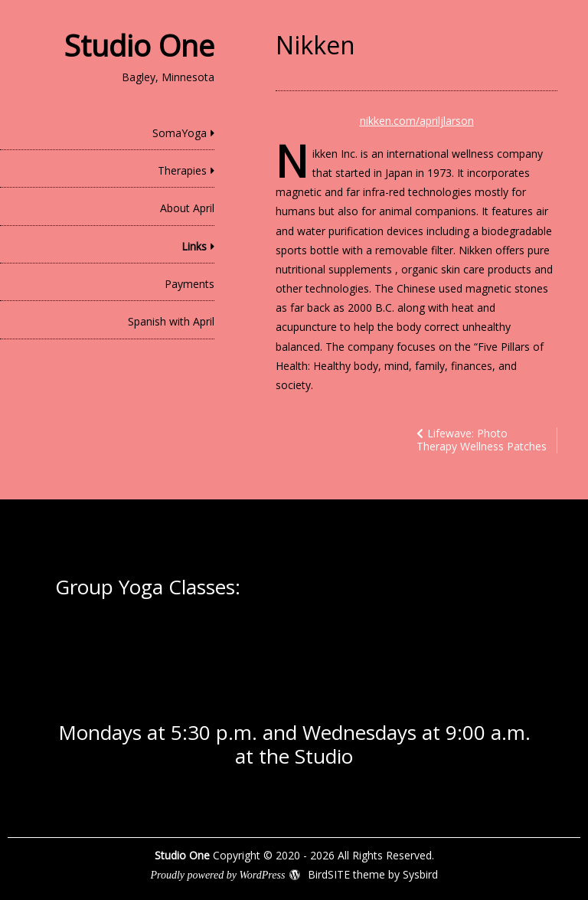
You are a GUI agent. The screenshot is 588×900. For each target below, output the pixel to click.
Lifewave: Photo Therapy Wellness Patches (482, 440)
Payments (189, 284)
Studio (324, 756)
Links (194, 246)
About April (187, 208)
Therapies (182, 170)
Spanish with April (171, 321)
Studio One (139, 45)
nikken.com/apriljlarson (417, 121)
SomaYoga (180, 133)
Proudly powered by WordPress (217, 875)
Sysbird (420, 874)
